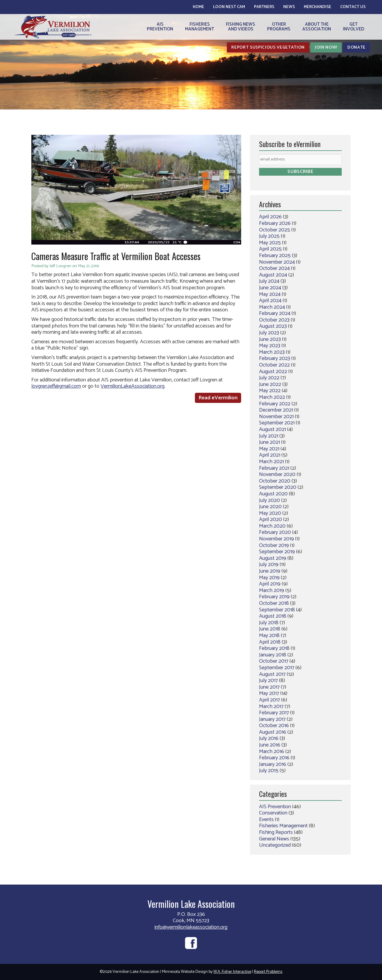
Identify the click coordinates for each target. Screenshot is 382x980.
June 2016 (270, 745)
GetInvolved (353, 27)
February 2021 (274, 468)
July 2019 (269, 565)
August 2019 (273, 558)
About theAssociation (317, 27)
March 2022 (272, 397)
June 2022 (270, 384)
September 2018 (277, 610)
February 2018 (274, 648)
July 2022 (269, 378)
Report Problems (268, 972)
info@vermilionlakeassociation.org (191, 927)
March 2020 (272, 526)
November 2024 (277, 262)
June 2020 (270, 507)
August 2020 (273, 494)
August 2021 (272, 429)
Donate (356, 47)
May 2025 (270, 243)
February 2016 (274, 758)
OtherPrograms (279, 27)
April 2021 (270, 455)
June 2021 (269, 442)
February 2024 (275, 313)
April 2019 (270, 584)
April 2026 (270, 217)
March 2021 (271, 462)
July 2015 (269, 771)
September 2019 (277, 552)
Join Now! (326, 47)
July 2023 (269, 333)
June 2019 (270, 571)
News (289, 7)
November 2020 (277, 474)
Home (198, 7)
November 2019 (277, 539)
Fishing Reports (276, 832)
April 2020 (271, 520)
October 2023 (274, 320)
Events (266, 820)
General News (274, 839)
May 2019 (269, 578)
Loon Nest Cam (229, 7)
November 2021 (276, 417)
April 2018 (270, 642)
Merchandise (318, 7)
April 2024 (270, 301)
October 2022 (274, 365)
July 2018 (269, 623)
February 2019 (274, 597)
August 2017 (272, 674)
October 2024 (274, 268)
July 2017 (268, 681)
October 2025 (275, 230)
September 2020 (278, 487)
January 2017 (272, 719)
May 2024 (270, 294)
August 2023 (273, 326)
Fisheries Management (283, 826)
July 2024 (269, 281)
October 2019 (274, 545)
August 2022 (273, 372)
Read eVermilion (218, 398)
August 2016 (273, 732)
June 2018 (270, 629)
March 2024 (272, 307)
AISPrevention (160, 27)
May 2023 (270, 346)
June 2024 (270, 288)
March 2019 (272, 591)
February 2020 (275, 532)
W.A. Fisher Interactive (232, 972)
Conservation (273, 813)
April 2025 (270, 249)
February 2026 (275, 223)
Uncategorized (275, 845)
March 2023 (272, 352)
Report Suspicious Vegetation (268, 47)
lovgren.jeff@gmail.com (56, 386)
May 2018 (269, 636)
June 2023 (270, 339)
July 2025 (269, 236)
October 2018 (274, 603)
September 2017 (277, 668)
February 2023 (275, 358)
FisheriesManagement (200, 27)
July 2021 (269, 436)
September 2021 (277, 423)
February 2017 (274, 713)
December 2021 (276, 410)
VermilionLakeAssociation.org (133, 386)
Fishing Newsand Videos (241, 27)
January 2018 (273, 655)
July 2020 (269, 500)
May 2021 (269, 449)
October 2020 (275, 481)
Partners (264, 7)
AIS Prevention (275, 807)
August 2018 (273, 616)
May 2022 (270, 391)
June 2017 (269, 687)
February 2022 (275, 404)
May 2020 (270, 513)
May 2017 (269, 693)
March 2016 (272, 752)
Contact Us (353, 7)
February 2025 (275, 256)
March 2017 (271, 707)
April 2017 (269, 700)
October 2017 (274, 661)
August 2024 (273, 275)
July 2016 (269, 738)
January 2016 (273, 764)
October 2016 (274, 726)
